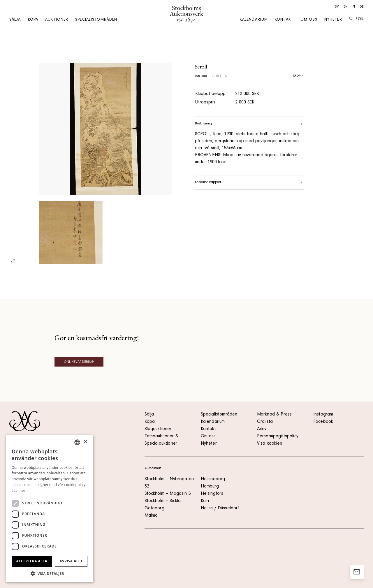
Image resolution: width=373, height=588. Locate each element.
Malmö (151, 516)
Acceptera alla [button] (32, 561)
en (346, 7)
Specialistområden (96, 20)
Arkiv (262, 429)
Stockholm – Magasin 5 (168, 494)
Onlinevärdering (79, 362)
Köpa (33, 20)
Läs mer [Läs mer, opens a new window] (19, 491)
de (362, 7)
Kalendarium (254, 20)
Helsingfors (212, 494)
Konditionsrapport (249, 182)
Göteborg (154, 508)
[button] (50, 573)
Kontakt (284, 20)
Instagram (323, 415)
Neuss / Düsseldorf (220, 508)
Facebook (323, 422)
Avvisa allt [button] (71, 561)
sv (337, 7)
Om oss (309, 20)
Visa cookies (270, 444)
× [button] (85, 442)
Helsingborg (213, 479)
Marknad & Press (274, 415)
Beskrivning (249, 124)
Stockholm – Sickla (163, 501)
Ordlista (265, 422)
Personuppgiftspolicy (278, 436)
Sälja (15, 20)
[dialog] (50, 509)
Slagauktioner (158, 429)
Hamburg (210, 487)
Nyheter (333, 20)
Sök (356, 19)
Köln (205, 501)
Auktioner (57, 20)
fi (354, 7)
